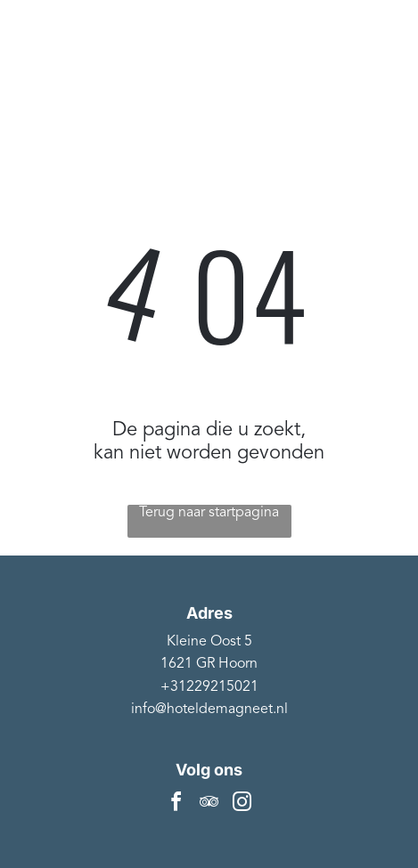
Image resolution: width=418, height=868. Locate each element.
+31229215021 (209, 687)
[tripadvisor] (209, 804)
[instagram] (242, 804)
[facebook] (176, 804)
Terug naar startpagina (209, 513)
